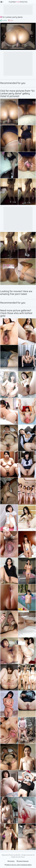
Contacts (11, 861)
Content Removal (23, 861)
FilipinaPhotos (18, 2)
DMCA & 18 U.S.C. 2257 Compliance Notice (18, 865)
